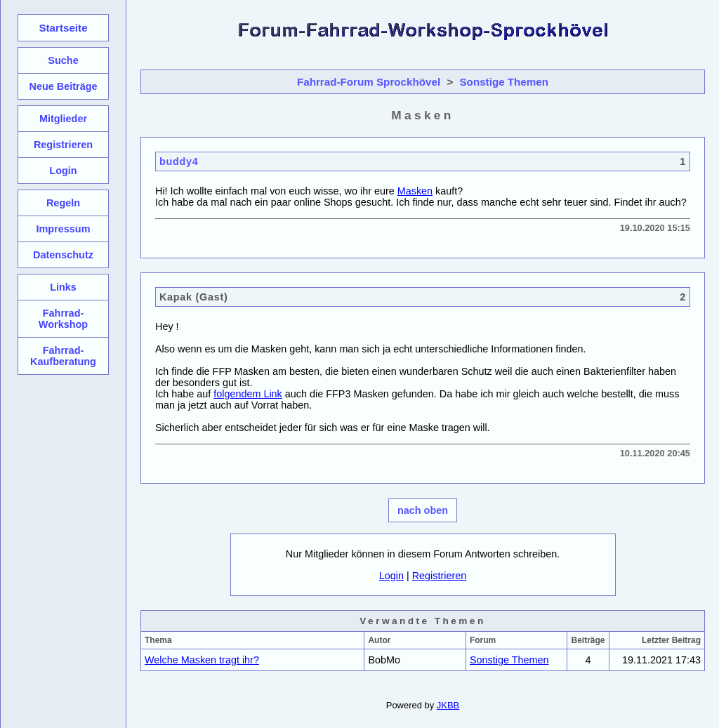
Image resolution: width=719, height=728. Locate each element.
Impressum (63, 229)
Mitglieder (63, 119)
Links (63, 287)
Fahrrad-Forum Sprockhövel (369, 82)
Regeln (63, 203)
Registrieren (440, 576)
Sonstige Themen (504, 82)
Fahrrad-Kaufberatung (63, 356)
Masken (415, 191)
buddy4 (179, 161)
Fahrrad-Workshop (63, 319)
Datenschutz (63, 255)
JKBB (448, 705)
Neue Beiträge (63, 86)
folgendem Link (248, 394)
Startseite (63, 28)
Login (391, 576)
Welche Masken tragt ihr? (202, 660)
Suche (63, 60)
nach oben (423, 510)
